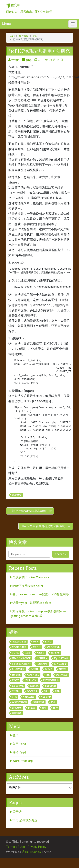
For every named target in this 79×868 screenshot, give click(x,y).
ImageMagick (21, 658)
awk (35, 642)
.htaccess (19, 642)
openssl (33, 675)
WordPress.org (23, 761)
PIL (48, 675)
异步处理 (17, 495)
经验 (44, 708)
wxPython (19, 702)
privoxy (62, 675)
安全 (53, 702)
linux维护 (18, 669)
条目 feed (19, 744)
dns (28, 653)
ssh (46, 691)
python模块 (51, 680)
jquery (42, 658)
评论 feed (19, 752)
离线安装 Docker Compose (31, 577)
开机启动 (17, 708)
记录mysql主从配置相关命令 (32, 603)
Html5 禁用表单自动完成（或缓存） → (46, 526)
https (55, 653)
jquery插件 (61, 658)
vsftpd (46, 697)
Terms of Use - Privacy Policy (26, 847)
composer (19, 647)
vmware (29, 697)
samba (34, 686)
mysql (16, 675)
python (31, 680)
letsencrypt (21, 664)
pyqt (15, 680)
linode (42, 664)
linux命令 (61, 664)
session (51, 686)
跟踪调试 (17, 713)
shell (16, 691)
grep (41, 653)
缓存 (56, 708)
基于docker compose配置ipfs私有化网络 (41, 594)
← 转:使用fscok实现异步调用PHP (30, 511)
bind (48, 642)
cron (37, 647)
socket (32, 691)
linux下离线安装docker (28, 586)
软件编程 (24, 36)
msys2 (63, 669)
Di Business (31, 852)
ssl (57, 691)
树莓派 (32, 708)
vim (14, 697)
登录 (16, 736)
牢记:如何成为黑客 (25, 820)
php (35, 36)
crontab (53, 647)
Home (12, 36)
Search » (61, 554)
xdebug (39, 702)
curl (15, 653)
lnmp (35, 669)
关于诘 (17, 812)
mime (49, 669)
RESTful (18, 686)
